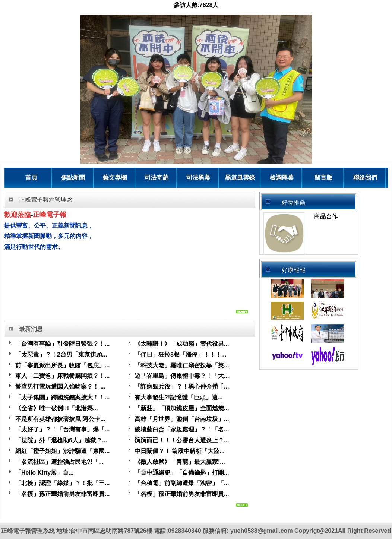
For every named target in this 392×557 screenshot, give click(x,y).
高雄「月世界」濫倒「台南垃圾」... (182, 419)
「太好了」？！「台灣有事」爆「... (62, 429)
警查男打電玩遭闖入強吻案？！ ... (60, 387)
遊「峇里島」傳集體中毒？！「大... (182, 376)
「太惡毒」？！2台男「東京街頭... (61, 355)
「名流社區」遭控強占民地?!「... (59, 462)
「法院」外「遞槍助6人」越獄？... (61, 440)
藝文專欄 (115, 178)
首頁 (31, 178)
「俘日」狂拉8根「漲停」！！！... (180, 355)
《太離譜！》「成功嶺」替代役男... (182, 344)
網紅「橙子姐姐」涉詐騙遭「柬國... (62, 451)
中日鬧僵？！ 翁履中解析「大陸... (180, 451)
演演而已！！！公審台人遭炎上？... (182, 440)
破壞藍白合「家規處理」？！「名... (182, 429)
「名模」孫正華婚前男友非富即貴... (62, 494)
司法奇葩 (157, 178)
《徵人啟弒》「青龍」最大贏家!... (180, 462)
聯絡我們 (365, 178)
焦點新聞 (73, 178)
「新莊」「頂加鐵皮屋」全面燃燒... (182, 408)
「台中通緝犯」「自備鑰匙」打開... (182, 473)
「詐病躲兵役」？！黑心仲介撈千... (182, 387)
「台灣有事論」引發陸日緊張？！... (62, 344)
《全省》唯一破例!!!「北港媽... (56, 408)
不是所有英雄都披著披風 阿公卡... (60, 419)
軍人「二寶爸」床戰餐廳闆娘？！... (62, 376)
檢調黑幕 (282, 178)
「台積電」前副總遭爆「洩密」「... (182, 483)
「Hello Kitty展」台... (44, 473)
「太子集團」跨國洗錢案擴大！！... (62, 397)
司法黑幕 (198, 178)
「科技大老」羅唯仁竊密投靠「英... (182, 365)
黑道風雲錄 (240, 178)
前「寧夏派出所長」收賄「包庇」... (62, 365)
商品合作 (326, 216)
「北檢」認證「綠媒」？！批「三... (62, 483)
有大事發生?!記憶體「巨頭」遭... (178, 397)
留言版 (323, 178)
